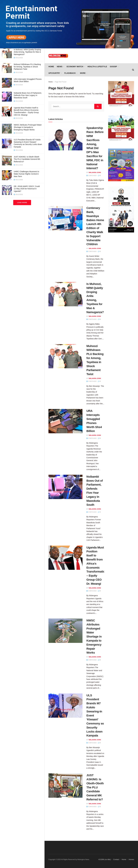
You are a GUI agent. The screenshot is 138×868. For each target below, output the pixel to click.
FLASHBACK (70, 73)
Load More (22, 203)
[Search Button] (98, 106)
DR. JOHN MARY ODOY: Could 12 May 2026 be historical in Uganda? (27, 189)
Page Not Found (61, 82)
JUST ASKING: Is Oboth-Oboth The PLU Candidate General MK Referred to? (27, 159)
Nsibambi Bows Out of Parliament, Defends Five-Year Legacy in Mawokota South (28, 95)
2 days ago (91, 175)
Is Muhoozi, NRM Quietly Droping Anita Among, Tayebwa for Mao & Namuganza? (27, 52)
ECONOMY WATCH (75, 67)
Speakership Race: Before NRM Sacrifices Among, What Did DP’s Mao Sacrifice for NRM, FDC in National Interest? (95, 148)
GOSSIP (113, 67)
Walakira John (95, 172)
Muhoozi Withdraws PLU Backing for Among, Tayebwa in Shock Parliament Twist (27, 67)
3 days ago (91, 743)
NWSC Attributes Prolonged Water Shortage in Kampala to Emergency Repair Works (28, 127)
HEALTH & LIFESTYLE (97, 67)
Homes (131, 859)
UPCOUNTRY (54, 73)
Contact (116, 859)
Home (51, 67)
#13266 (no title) (105, 859)
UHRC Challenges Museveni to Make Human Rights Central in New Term (26, 174)
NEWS (60, 67)
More (83, 73)
